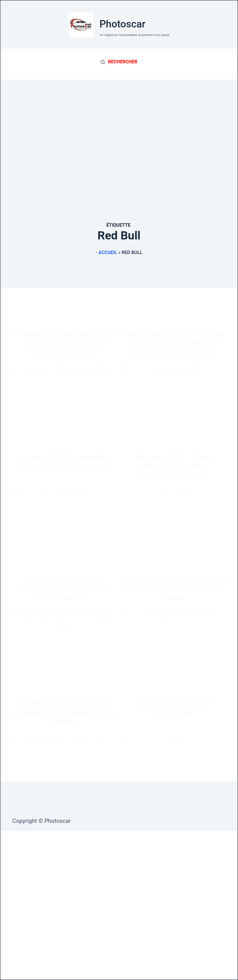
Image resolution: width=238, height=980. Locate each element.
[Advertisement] (119, 134)
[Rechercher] (119, 62)
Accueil (108, 253)
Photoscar (122, 24)
